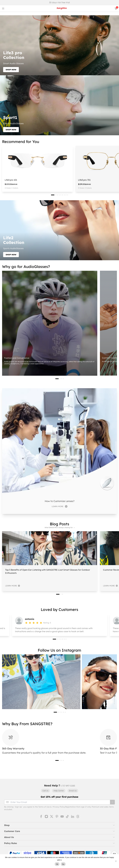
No (63, 864)
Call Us (45, 791)
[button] (53, 195)
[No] (116, 861)
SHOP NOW (11, 70)
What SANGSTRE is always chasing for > (60, 527)
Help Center (59, 791)
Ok (57, 864)
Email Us (73, 791)
